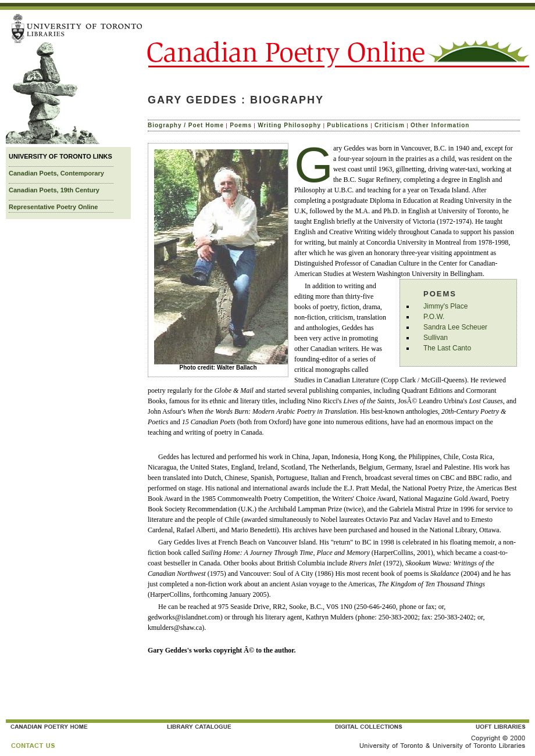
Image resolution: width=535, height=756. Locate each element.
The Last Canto (447, 348)
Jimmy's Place (445, 306)
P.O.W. (434, 317)
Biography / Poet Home (186, 125)
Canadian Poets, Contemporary (56, 173)
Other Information (440, 125)
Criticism (390, 125)
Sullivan (436, 338)
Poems (241, 125)
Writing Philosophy (289, 125)
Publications (347, 125)
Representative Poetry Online (53, 207)
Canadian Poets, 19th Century (54, 190)
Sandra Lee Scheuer (455, 327)
